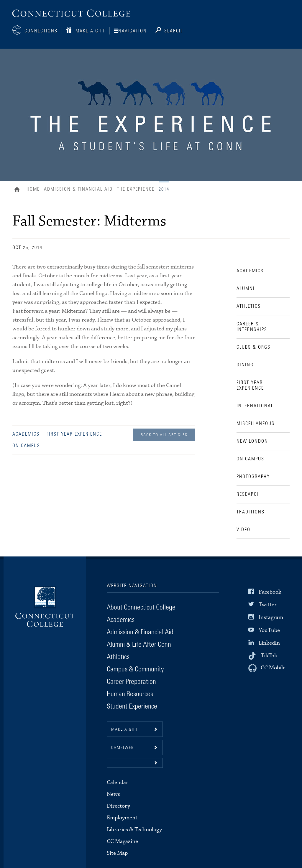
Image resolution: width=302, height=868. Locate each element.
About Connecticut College (141, 607)
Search (173, 31)
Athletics (118, 657)
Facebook (270, 592)
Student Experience (132, 706)
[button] (135, 763)
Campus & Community (135, 669)
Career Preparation (131, 682)
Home (18, 190)
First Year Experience (74, 434)
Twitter (268, 605)
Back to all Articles (164, 435)
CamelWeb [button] (123, 748)
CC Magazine (122, 841)
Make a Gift (90, 31)
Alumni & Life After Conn (139, 645)
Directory (118, 806)
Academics (26, 434)
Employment (122, 818)
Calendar (118, 782)
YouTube (269, 630)
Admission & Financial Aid (78, 189)
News (113, 794)
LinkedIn (269, 643)
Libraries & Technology (134, 830)
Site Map (117, 853)
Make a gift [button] (124, 729)
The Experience (136, 189)
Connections (41, 31)
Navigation (133, 31)
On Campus (26, 446)
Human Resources (130, 694)
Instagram (271, 617)
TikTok (269, 656)
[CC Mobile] (267, 668)
